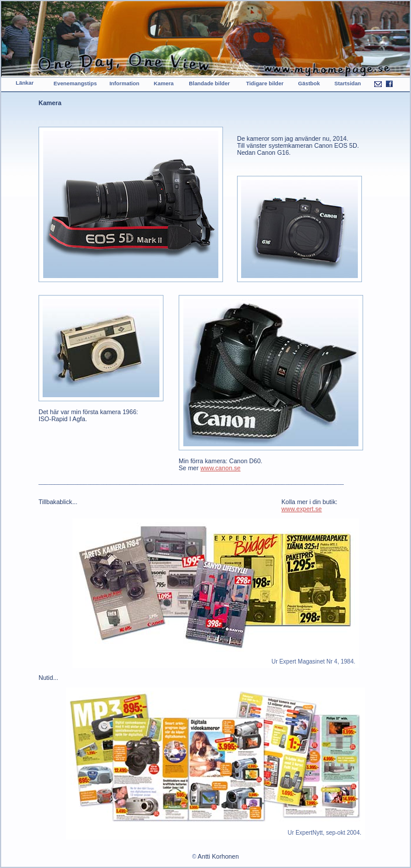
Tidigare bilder (265, 84)
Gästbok (309, 84)
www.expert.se (302, 509)
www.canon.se (220, 468)
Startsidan (348, 84)
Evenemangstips (75, 84)
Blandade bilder (210, 84)
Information (124, 84)
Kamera (163, 84)
